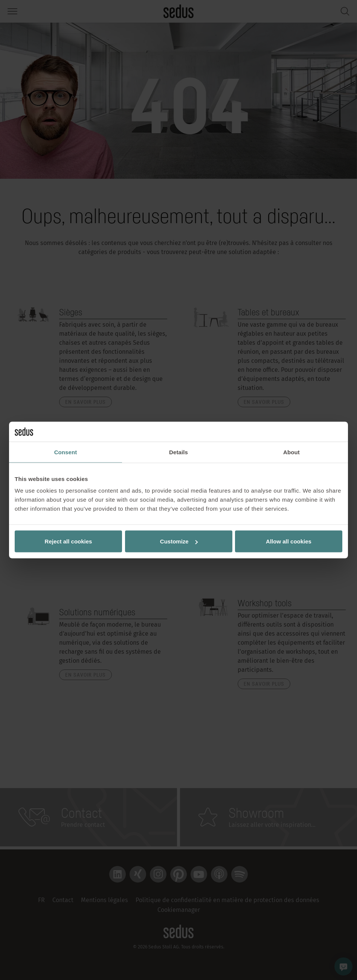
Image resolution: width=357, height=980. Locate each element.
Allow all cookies (289, 541)
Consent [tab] (66, 452)
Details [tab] (178, 452)
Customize (179, 541)
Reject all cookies (69, 541)
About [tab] (291, 452)
